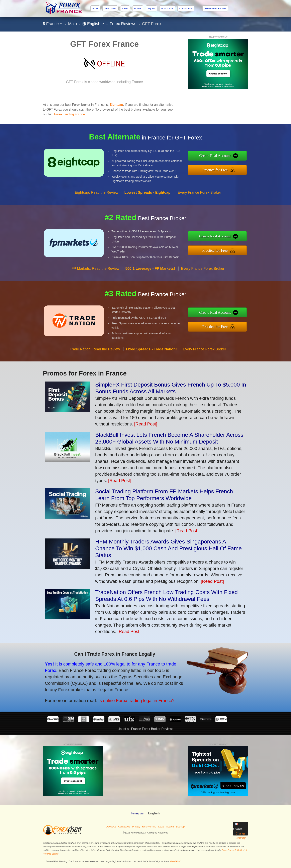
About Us (111, 827)
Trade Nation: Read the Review (95, 369)
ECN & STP (167, 8)
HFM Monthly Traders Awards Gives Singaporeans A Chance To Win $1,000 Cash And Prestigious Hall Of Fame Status (168, 548)
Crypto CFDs (186, 8)
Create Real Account (235, 158)
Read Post (175, 861)
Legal (161, 827)
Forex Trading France (69, 114)
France (53, 24)
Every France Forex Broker (199, 212)
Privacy (136, 827)
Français (137, 813)
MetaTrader (110, 8)
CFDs (125, 8)
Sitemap (180, 827)
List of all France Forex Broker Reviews (145, 729)
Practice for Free (235, 167)
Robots (138, 8)
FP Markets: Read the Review (95, 288)
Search (170, 827)
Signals (151, 8)
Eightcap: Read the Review (96, 212)
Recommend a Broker (215, 8)
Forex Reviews (123, 24)
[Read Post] (146, 424)
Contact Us (124, 827)
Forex (95, 8)
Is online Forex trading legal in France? (108, 692)
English (93, 24)
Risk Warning (149, 827)
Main (72, 24)
